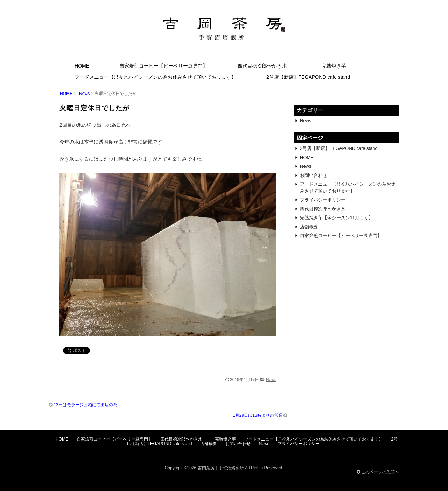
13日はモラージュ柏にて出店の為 (85, 405)
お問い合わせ (314, 175)
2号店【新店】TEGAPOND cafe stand (308, 77)
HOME (82, 66)
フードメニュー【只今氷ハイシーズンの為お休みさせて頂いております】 (155, 77)
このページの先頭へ (378, 472)
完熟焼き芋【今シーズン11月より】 (337, 218)
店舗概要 (309, 227)
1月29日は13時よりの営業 (258, 415)
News (84, 94)
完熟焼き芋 (334, 66)
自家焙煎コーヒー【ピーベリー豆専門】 (163, 66)
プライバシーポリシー (323, 200)
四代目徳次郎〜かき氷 (265, 66)
